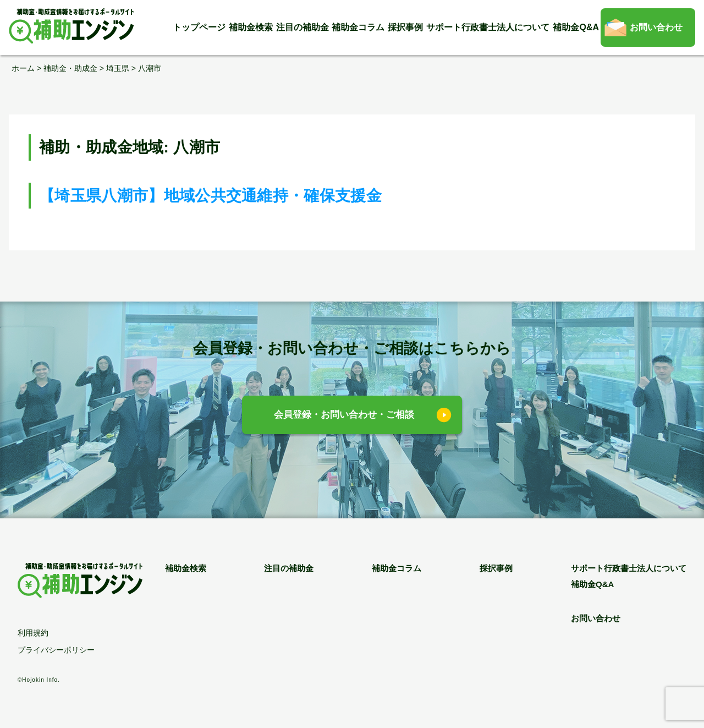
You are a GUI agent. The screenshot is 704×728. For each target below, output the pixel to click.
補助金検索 (251, 27)
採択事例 (405, 27)
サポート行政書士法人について (488, 27)
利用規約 (33, 633)
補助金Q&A (576, 27)
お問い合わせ (656, 27)
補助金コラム (358, 27)
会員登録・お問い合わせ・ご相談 (344, 415)
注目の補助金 (302, 27)
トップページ (199, 27)
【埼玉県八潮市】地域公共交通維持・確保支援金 (210, 196)
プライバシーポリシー (56, 650)
